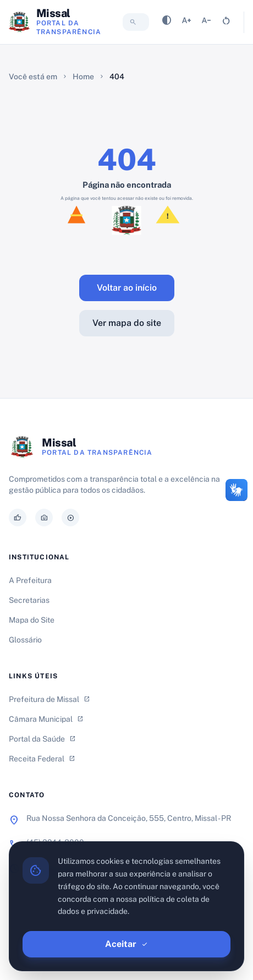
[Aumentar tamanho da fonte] (186, 22)
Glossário (25, 640)
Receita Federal (42, 759)
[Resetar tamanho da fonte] (226, 22)
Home (83, 77)
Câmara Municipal (46, 719)
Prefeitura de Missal (50, 699)
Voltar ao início (127, 288)
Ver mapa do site (127, 323)
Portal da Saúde (42, 739)
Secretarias (29, 600)
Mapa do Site (32, 620)
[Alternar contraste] (167, 22)
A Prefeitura (30, 580)
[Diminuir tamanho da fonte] (206, 22)
